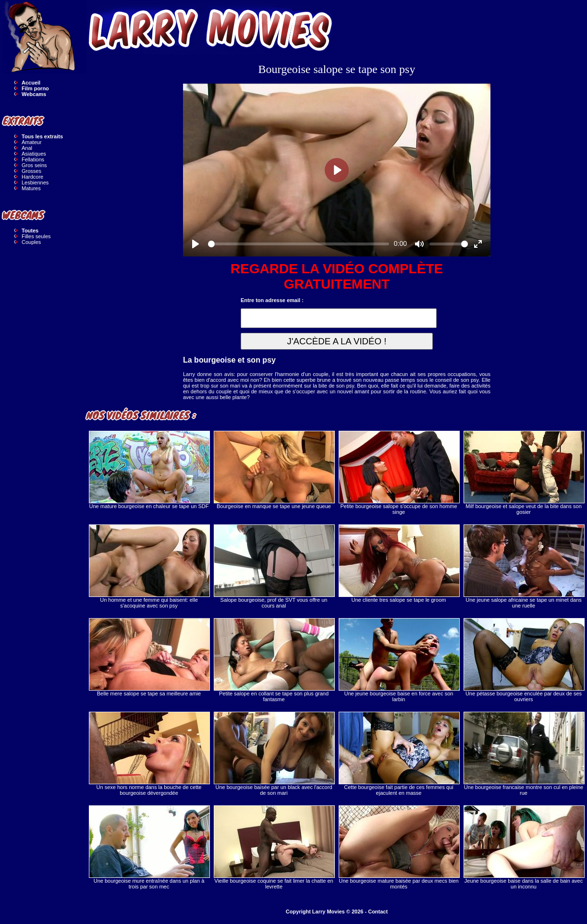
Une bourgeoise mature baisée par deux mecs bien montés (399, 847)
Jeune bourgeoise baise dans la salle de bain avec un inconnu (524, 847)
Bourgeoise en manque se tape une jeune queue (274, 470)
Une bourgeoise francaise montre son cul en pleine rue (524, 754)
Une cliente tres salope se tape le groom (399, 564)
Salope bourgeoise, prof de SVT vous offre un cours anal (274, 566)
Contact (378, 912)
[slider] (299, 244)
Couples (31, 242)
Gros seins (34, 165)
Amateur (32, 142)
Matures (31, 188)
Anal (27, 148)
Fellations (33, 159)
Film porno (35, 88)
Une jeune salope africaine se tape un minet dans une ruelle (524, 566)
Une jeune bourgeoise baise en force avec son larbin (399, 660)
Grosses (31, 171)
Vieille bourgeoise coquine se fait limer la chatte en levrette (274, 847)
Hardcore (32, 177)
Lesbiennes (35, 182)
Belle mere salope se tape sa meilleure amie (149, 657)
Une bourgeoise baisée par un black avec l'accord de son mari (274, 754)
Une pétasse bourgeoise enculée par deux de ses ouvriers (524, 660)
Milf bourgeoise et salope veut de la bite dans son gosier (524, 473)
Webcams (34, 94)
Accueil (31, 83)
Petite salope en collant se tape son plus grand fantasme (274, 660)
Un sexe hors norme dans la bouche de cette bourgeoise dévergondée (149, 754)
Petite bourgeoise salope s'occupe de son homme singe (399, 473)
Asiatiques (34, 154)
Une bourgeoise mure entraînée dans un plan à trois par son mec (149, 847)
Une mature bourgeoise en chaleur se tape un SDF (149, 470)
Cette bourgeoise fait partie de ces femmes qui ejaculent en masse (399, 754)
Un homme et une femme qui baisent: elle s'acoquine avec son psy (149, 566)
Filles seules (36, 236)
